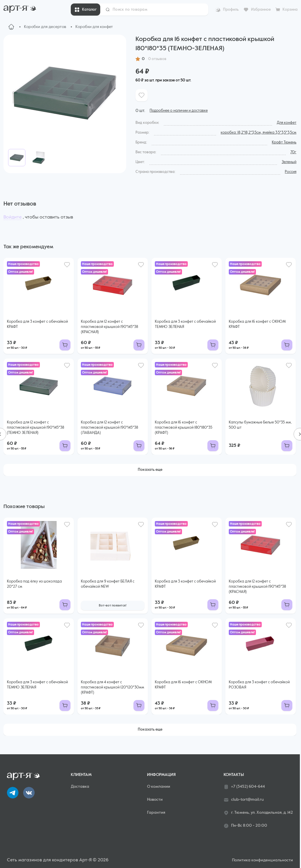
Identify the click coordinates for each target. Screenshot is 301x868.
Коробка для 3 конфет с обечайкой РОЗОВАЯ (259, 685)
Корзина (290, 10)
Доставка (80, 787)
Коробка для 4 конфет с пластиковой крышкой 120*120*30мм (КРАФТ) (113, 687)
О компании (159, 787)
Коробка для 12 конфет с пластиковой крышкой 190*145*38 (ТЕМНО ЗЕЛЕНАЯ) (36, 428)
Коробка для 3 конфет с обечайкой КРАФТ (37, 324)
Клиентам (81, 775)
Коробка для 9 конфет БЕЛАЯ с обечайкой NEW (108, 584)
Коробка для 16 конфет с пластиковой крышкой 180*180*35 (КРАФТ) (184, 428)
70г (293, 152)
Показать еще (150, 470)
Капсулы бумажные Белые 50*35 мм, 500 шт (260, 425)
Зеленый (289, 162)
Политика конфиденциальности (262, 860)
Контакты (234, 775)
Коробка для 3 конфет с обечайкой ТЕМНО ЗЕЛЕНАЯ (185, 324)
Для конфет (287, 123)
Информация (161, 775)
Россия (291, 172)
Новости (155, 800)
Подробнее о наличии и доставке (179, 111)
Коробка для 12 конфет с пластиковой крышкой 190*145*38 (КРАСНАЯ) (109, 327)
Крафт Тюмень (284, 142)
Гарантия (156, 813)
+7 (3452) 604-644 (244, 787)
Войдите (13, 217)
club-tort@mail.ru (244, 800)
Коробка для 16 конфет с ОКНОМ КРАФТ (257, 324)
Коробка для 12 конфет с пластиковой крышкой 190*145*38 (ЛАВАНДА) (109, 428)
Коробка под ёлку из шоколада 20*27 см (34, 584)
